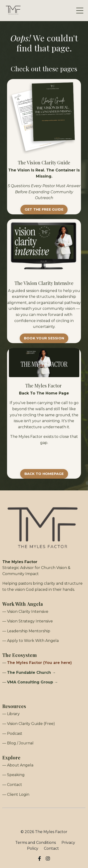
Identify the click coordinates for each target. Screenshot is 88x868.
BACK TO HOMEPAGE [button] (44, 474)
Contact (51, 848)
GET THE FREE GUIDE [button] (44, 209)
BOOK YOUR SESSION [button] (44, 338)
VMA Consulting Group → (33, 682)
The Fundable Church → (31, 673)
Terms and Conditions (36, 843)
